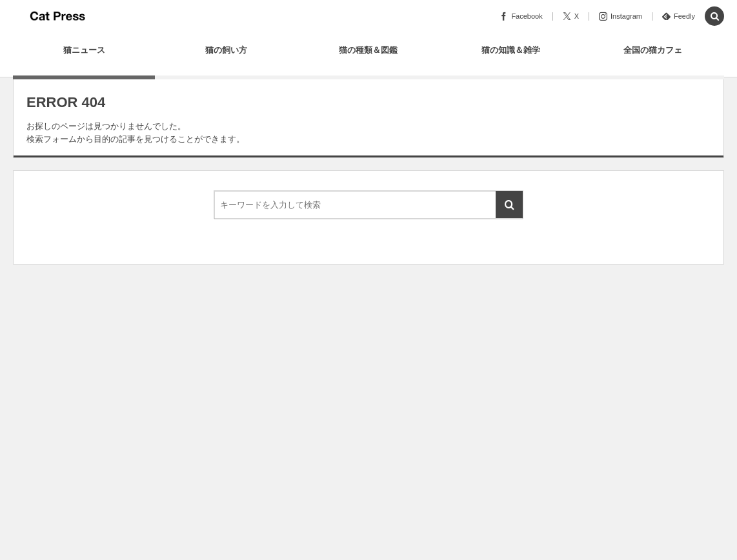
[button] (714, 17)
